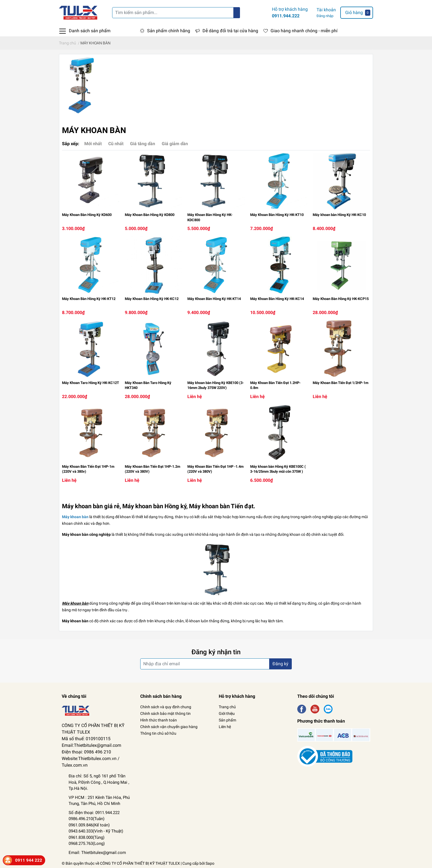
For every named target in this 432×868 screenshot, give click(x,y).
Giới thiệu (227, 713)
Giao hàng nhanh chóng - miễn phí (304, 31)
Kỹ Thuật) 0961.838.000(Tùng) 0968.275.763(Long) (96, 837)
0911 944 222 (29, 860)
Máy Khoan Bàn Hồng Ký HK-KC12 (152, 299)
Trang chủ (227, 707)
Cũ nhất (116, 144)
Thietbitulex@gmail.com (104, 853)
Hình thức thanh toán (159, 720)
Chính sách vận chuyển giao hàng (169, 727)
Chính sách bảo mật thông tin (165, 713)
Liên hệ (225, 727)
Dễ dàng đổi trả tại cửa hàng (230, 31)
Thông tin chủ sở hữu (158, 733)
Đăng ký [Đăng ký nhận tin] (280, 664)
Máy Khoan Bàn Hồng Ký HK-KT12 (89, 299)
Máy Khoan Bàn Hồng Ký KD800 (150, 215)
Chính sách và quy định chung (166, 707)
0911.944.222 (286, 16)
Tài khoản (326, 10)
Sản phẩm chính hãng (169, 31)
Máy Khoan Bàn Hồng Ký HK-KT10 (277, 215)
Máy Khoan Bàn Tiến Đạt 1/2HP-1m (341, 383)
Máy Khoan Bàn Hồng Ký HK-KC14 (277, 299)
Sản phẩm (227, 720)
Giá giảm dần (175, 144)
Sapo (210, 863)
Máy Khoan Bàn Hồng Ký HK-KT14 (214, 299)
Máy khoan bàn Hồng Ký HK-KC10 (339, 215)
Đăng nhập (325, 16)
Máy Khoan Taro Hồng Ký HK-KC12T (91, 383)
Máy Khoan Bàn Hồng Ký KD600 (87, 215)
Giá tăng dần (143, 144)
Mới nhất (93, 144)
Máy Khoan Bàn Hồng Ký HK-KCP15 (341, 299)
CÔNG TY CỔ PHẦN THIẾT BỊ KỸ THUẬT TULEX (140, 863)
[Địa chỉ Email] (216, 664)
